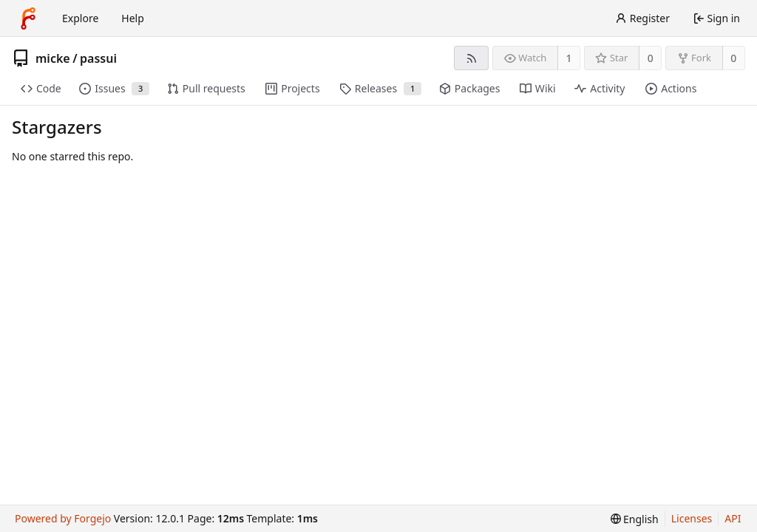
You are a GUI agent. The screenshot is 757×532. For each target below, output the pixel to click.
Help (133, 18)
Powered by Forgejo (63, 518)
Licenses (692, 518)
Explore (80, 18)
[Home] (28, 18)
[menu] (635, 519)
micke (53, 58)
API (733, 518)
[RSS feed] (471, 58)
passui (98, 58)
